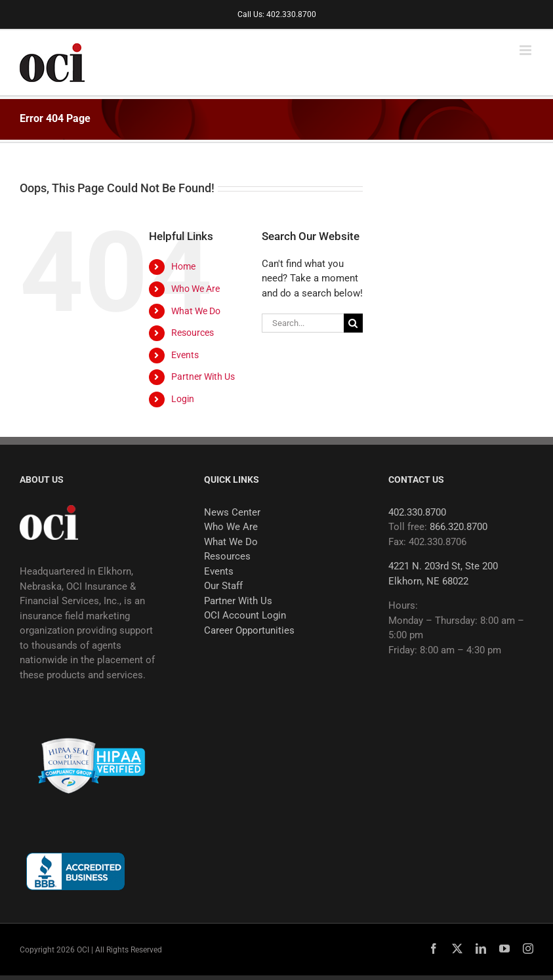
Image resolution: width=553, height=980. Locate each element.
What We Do (196, 311)
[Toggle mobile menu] (526, 50)
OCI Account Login (245, 615)
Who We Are (195, 289)
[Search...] (303, 323)
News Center (232, 512)
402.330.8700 (417, 512)
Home (183, 266)
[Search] (353, 323)
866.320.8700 (459, 527)
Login (183, 399)
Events (185, 355)
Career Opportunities (249, 630)
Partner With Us (203, 377)
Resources (193, 333)
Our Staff (223, 586)
